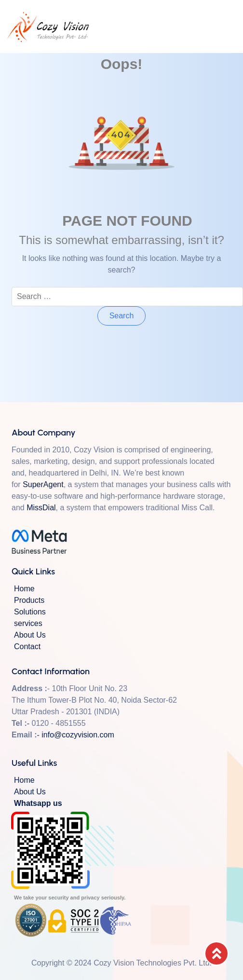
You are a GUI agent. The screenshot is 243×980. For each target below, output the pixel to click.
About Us (30, 635)
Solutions (30, 612)
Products (29, 600)
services (28, 623)
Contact (27, 647)
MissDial (41, 508)
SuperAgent (43, 484)
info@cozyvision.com (78, 735)
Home (24, 589)
